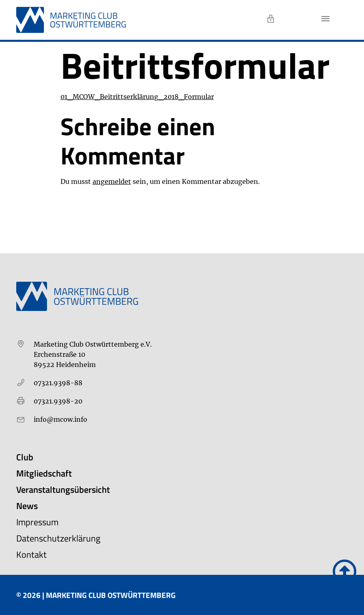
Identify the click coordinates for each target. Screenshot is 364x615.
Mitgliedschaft (44, 473)
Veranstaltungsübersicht (63, 490)
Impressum (37, 522)
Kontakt (31, 555)
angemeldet (112, 181)
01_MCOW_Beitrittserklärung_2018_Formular (137, 97)
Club (25, 457)
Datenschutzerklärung (58, 538)
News (27, 506)
